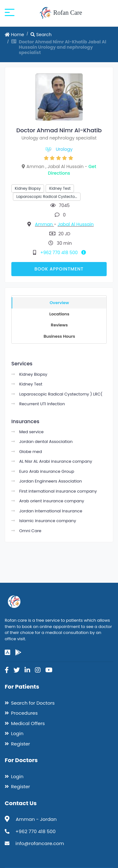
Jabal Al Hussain (76, 224)
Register (20, 744)
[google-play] (18, 652)
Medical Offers (28, 723)
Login (17, 733)
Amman (44, 224)
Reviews (59, 325)
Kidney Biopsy (28, 188)
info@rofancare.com (40, 843)
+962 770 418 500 (64, 253)
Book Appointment (59, 269)
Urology (64, 149)
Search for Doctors (33, 703)
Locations (59, 314)
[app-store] (8, 652)
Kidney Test (60, 188)
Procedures (24, 713)
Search (41, 35)
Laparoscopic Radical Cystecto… (47, 197)
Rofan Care (61, 13)
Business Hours (59, 336)
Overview (59, 303)
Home (14, 35)
